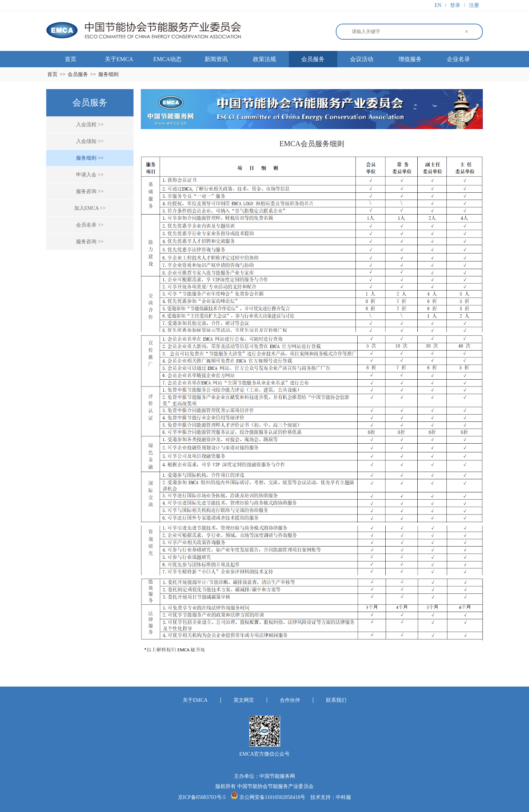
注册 (474, 5)
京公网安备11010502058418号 (272, 797)
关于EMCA (119, 59)
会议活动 (362, 59)
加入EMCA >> (90, 208)
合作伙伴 (290, 700)
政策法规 (264, 59)
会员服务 (313, 59)
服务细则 (108, 74)
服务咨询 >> (90, 191)
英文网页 (244, 700)
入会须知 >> (90, 141)
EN (438, 5)
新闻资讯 (216, 59)
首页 (71, 59)
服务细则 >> (90, 158)
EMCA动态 (167, 59)
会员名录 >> (90, 225)
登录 (455, 5)
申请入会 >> (90, 175)
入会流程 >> (90, 125)
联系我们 (336, 700)
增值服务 (410, 59)
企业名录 (458, 59)
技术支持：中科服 (331, 797)
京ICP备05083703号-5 (202, 797)
